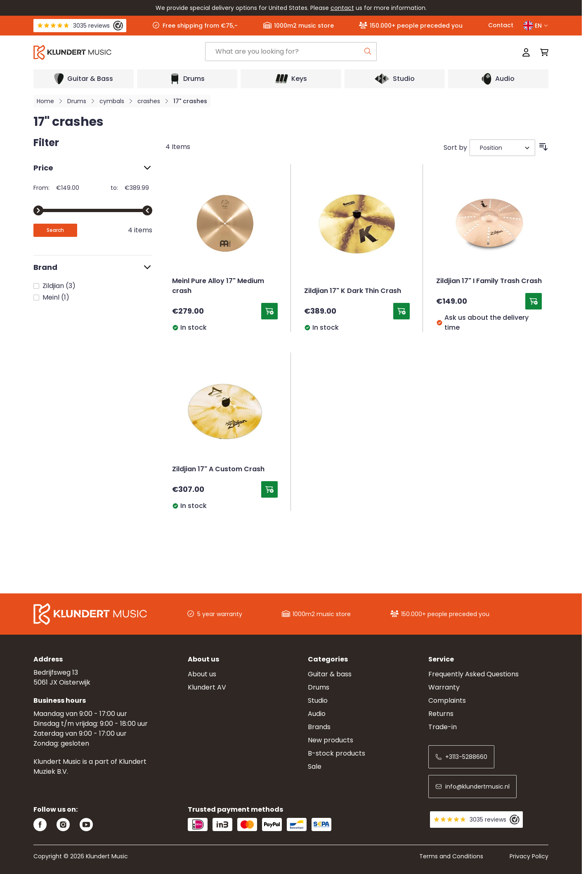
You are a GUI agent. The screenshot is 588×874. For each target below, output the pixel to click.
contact (342, 8)
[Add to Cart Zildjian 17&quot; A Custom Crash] (269, 489)
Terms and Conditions (451, 856)
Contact (501, 25)
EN (536, 26)
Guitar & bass (330, 674)
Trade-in (443, 727)
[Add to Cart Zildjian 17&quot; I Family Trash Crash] (534, 301)
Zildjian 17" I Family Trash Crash (489, 281)
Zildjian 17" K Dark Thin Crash (353, 291)
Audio (317, 714)
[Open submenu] (84, 79)
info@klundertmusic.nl (472, 787)
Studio (318, 700)
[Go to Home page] (119, 52)
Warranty (444, 687)
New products (331, 740)
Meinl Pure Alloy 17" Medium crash (218, 286)
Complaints (447, 700)
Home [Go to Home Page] (45, 101)
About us (202, 674)
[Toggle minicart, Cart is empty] (542, 52)
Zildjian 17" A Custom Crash (218, 470)
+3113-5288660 (461, 757)
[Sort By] (502, 148)
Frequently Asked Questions (473, 674)
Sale (315, 767)
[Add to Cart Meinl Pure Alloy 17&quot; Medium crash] (269, 311)
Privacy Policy (529, 856)
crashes (149, 101)
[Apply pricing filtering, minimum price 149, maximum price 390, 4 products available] (55, 230)
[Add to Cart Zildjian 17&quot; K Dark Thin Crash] (401, 311)
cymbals (112, 101)
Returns (441, 714)
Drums (77, 101)
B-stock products (337, 753)
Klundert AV (207, 687)
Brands (319, 727)
